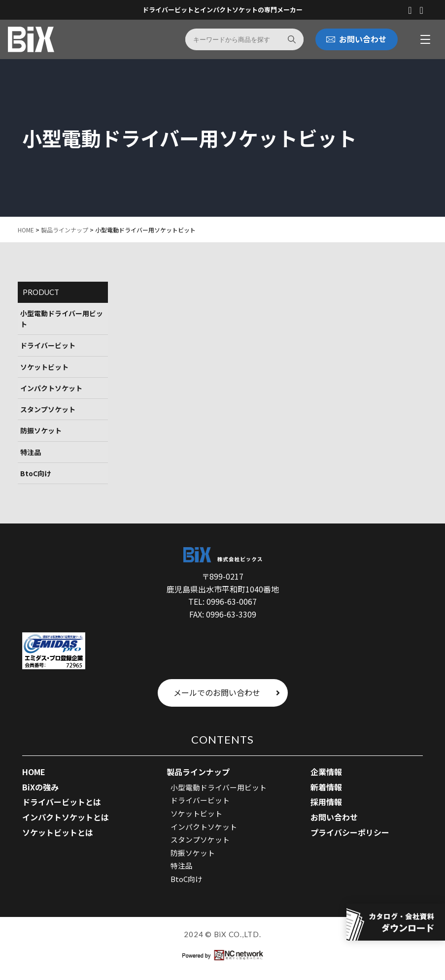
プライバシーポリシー (350, 832)
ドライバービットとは (62, 802)
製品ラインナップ (65, 230)
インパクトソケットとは (66, 817)
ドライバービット (48, 345)
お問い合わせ (334, 817)
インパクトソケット (51, 388)
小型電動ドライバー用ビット (62, 319)
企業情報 (326, 772)
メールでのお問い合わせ (227, 693)
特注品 (31, 452)
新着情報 (326, 787)
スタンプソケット (48, 410)
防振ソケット (41, 431)
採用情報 (326, 802)
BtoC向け (36, 474)
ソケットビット (44, 367)
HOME (26, 230)
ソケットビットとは (58, 832)
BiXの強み (40, 787)
